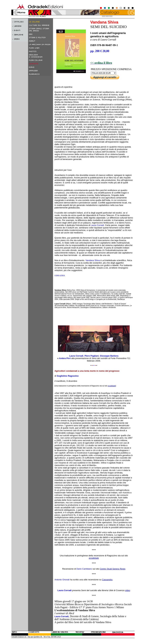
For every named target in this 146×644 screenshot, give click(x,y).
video (128, 590)
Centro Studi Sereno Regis (113, 569)
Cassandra (107, 580)
